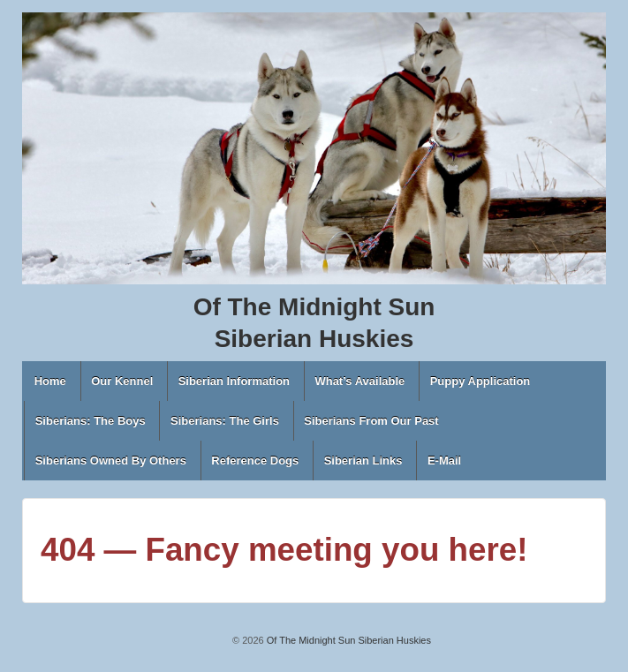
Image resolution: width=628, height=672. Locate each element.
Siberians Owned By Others (111, 461)
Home (50, 381)
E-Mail (444, 461)
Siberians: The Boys (91, 421)
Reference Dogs (255, 461)
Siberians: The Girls (225, 421)
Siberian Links (363, 461)
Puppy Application (480, 381)
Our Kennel (122, 381)
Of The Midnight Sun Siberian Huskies (348, 640)
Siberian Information (234, 381)
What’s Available (359, 381)
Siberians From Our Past (371, 421)
